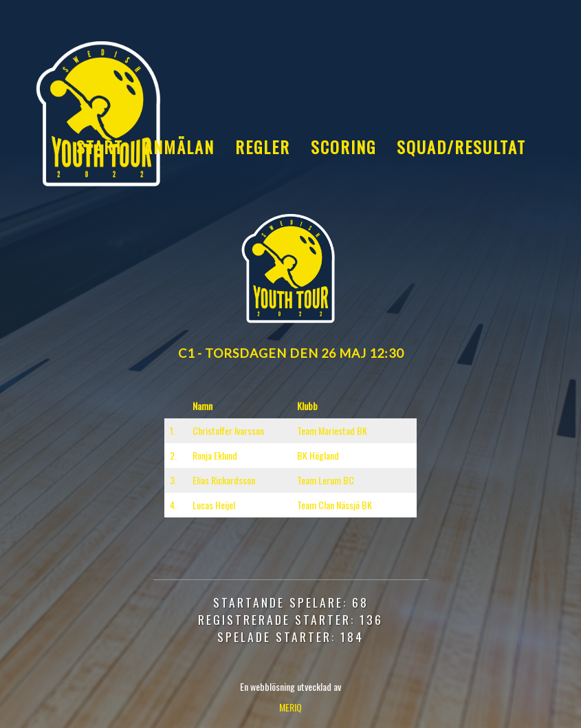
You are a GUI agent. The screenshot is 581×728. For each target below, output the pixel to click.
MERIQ (290, 707)
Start (100, 147)
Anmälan (179, 147)
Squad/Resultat (461, 147)
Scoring (343, 147)
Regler (263, 147)
